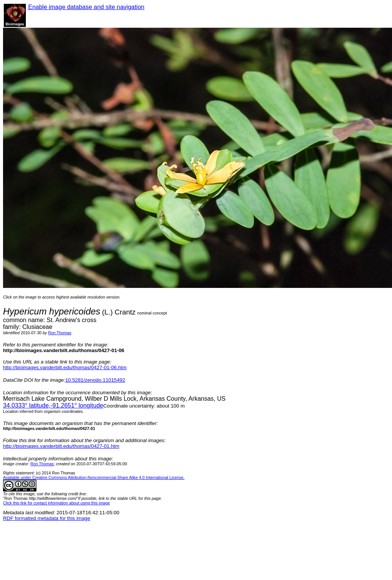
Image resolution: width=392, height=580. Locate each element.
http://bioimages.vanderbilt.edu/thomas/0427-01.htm (61, 446)
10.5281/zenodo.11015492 (95, 380)
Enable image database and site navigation (86, 7)
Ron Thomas (60, 333)
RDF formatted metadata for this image (47, 518)
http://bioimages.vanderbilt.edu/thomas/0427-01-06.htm (65, 367)
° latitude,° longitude (53, 405)
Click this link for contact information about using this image (56, 503)
